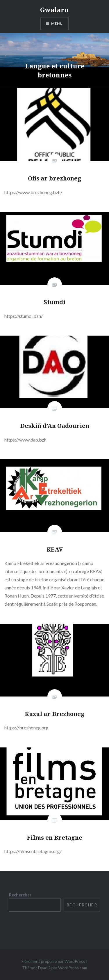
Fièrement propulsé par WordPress (53, 961)
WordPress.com (73, 968)
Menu (57, 23)
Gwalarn (54, 10)
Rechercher (20, 895)
